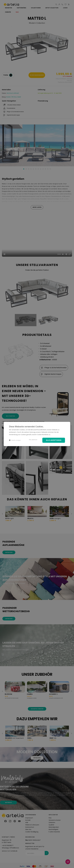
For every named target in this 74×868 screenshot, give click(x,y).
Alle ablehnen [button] (33, 440)
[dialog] (37, 434)
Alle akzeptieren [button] (54, 440)
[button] (15, 440)
